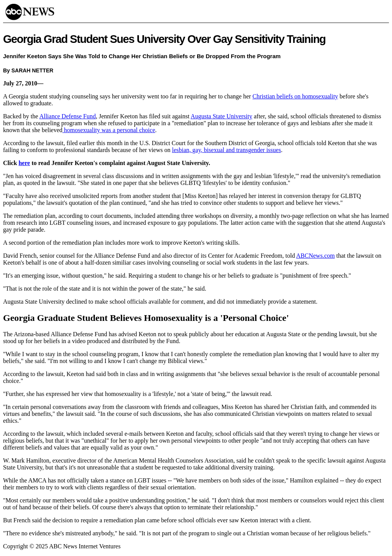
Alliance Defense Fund (68, 116)
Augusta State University (221, 116)
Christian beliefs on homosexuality (296, 96)
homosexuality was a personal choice (109, 130)
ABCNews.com (316, 256)
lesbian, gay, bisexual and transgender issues (226, 150)
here (24, 163)
